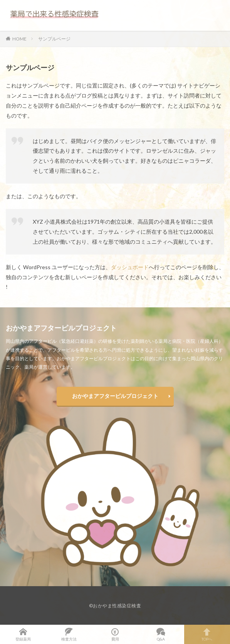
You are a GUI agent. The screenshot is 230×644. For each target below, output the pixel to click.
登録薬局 (23, 634)
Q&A (161, 634)
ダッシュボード (130, 267)
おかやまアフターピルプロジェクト (115, 396)
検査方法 (69, 634)
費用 (115, 634)
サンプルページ (54, 39)
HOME (19, 39)
